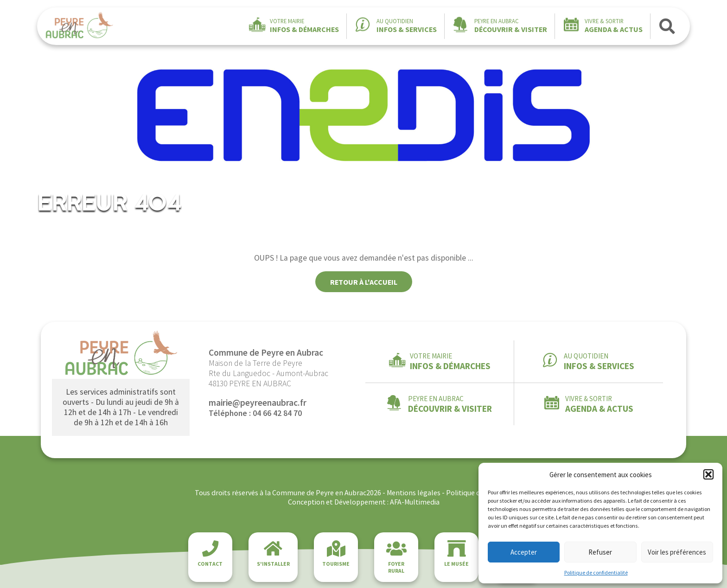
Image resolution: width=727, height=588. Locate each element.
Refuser (600, 552)
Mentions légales (414, 492)
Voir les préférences (677, 552)
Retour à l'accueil (364, 282)
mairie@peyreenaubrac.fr (258, 403)
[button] (708, 474)
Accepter (524, 552)
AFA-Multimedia (415, 502)
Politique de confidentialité (596, 572)
